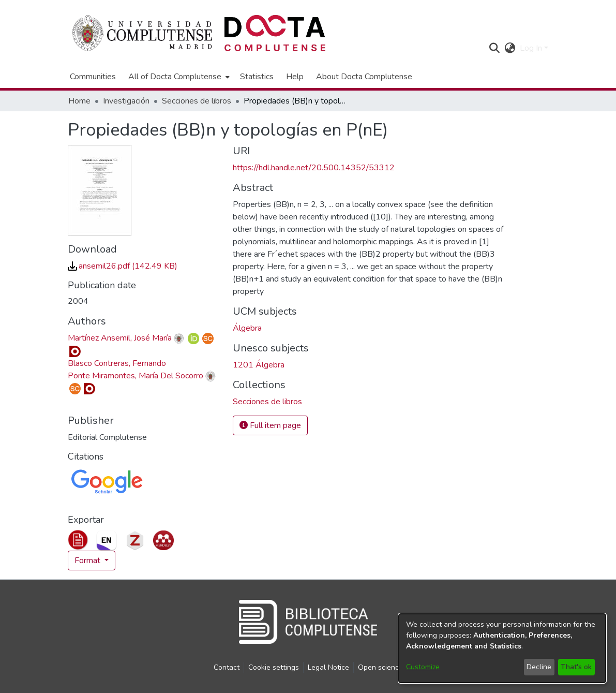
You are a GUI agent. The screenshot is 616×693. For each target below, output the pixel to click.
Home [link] (79, 101)
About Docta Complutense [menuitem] (364, 77)
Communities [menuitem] (93, 77)
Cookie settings (274, 667)
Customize (423, 667)
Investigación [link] (126, 101)
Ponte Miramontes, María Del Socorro (136, 376)
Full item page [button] (270, 425)
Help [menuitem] (295, 77)
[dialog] (502, 648)
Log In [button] (532, 48)
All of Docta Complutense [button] (175, 77)
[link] (123, 266)
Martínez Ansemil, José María (120, 338)
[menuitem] (178, 77)
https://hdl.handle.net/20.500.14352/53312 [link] (314, 168)
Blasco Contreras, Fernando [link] (117, 363)
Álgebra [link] (247, 328)
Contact (227, 667)
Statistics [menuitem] (257, 77)
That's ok (576, 667)
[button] (495, 48)
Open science (380, 667)
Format (88, 561)
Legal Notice (328, 667)
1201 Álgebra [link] (259, 365)
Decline (539, 667)
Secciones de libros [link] (197, 101)
